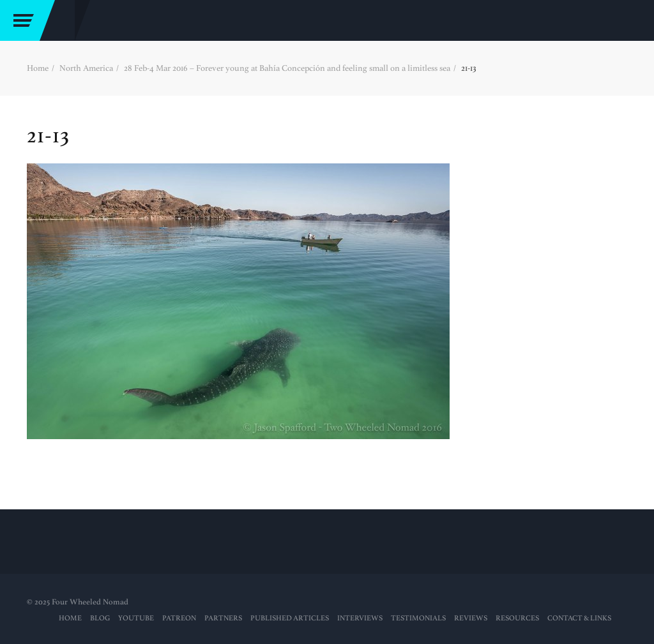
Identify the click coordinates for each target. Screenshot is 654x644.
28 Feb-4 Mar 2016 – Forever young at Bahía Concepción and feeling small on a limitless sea (287, 68)
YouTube (136, 618)
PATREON (179, 618)
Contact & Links (579, 618)
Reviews (471, 618)
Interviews (360, 618)
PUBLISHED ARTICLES (290, 618)
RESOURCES (517, 618)
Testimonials (418, 618)
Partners (223, 618)
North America (86, 68)
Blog (100, 618)
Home (38, 68)
